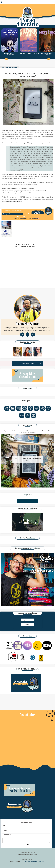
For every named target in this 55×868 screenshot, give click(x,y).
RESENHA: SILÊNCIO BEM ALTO (30, 53)
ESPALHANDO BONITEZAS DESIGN (35, 861)
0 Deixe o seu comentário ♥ (15, 211)
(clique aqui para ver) (15, 201)
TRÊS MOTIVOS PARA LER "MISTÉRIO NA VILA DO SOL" (28, 459)
